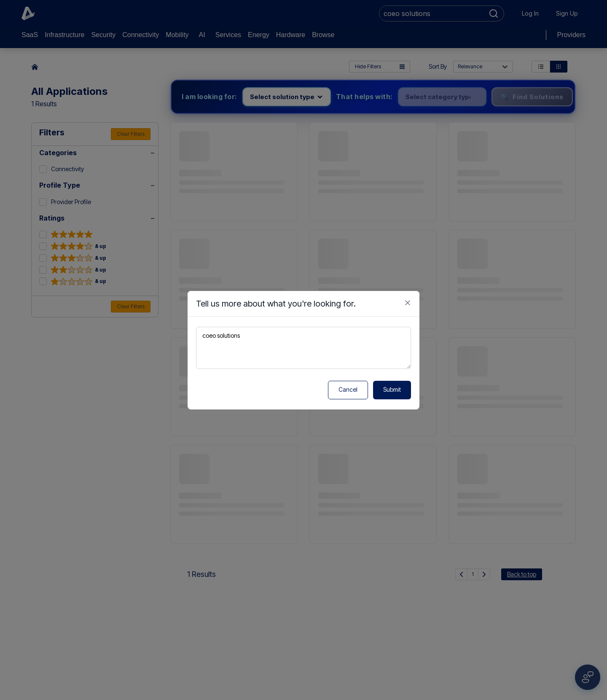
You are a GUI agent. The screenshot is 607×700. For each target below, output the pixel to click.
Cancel (348, 389)
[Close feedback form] (408, 303)
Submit (392, 389)
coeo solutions (303, 348)
